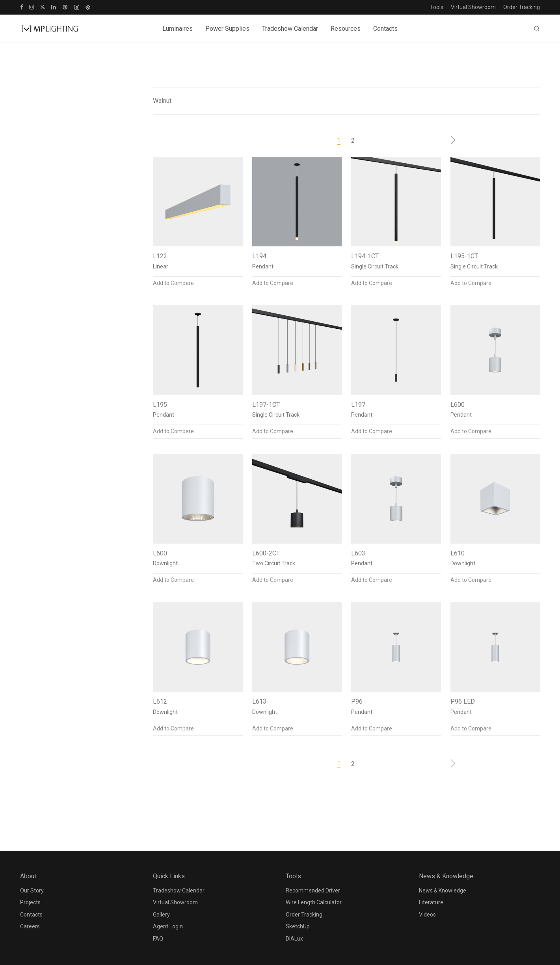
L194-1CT (365, 256)
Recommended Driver (313, 890)
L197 (358, 405)
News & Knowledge (443, 890)
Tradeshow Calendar (290, 29)
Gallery (161, 915)
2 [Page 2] (353, 141)
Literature (431, 902)
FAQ (158, 939)
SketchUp (298, 926)
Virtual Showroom (473, 7)
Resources (346, 29)
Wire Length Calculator (314, 902)
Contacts (385, 29)
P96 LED (463, 701)
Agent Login (168, 926)
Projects (30, 902)
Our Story (32, 890)
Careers (30, 926)
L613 (259, 701)
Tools (437, 7)
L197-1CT (266, 405)
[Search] (537, 29)
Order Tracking (522, 7)
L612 (160, 701)
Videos (427, 915)
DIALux (294, 939)
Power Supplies (227, 29)
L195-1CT (464, 256)
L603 (358, 553)
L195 (160, 405)
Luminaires (178, 29)
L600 (458, 405)
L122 (160, 256)
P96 (357, 701)
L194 (259, 256)
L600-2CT (266, 553)
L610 (458, 553)
